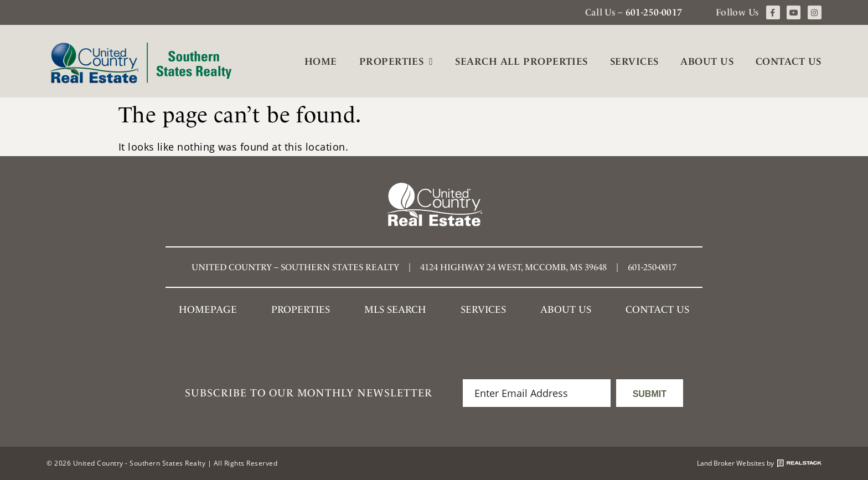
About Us (707, 61)
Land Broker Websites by (759, 463)
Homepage (208, 309)
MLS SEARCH (395, 309)
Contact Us (789, 61)
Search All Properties (521, 61)
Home (321, 61)
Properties (396, 61)
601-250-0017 (654, 12)
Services (634, 61)
